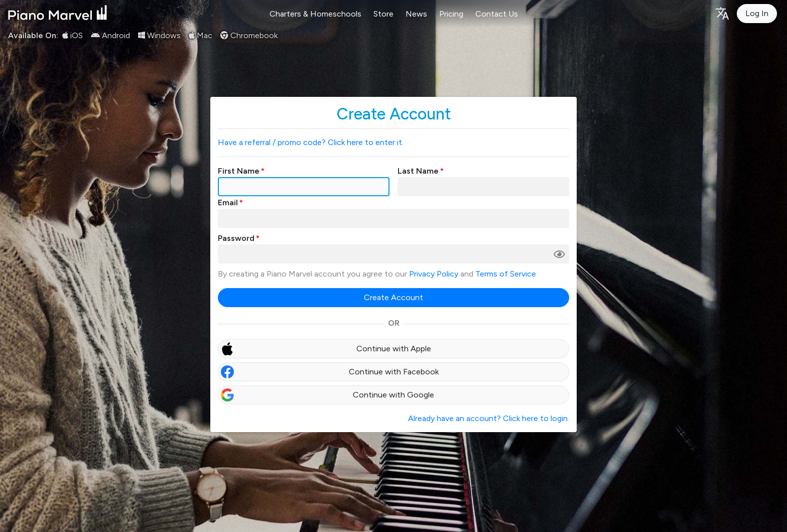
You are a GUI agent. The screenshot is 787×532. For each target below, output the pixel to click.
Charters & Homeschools (315, 14)
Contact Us (497, 14)
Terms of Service (506, 274)
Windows (159, 35)
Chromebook (249, 35)
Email (228, 203)
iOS (73, 35)
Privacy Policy (434, 274)
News (416, 14)
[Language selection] (722, 13)
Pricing (451, 14)
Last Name (418, 171)
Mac (201, 35)
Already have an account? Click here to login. (489, 418)
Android (110, 35)
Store (383, 14)
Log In (757, 13)
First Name (239, 171)
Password (236, 238)
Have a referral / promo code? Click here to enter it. (311, 142)
